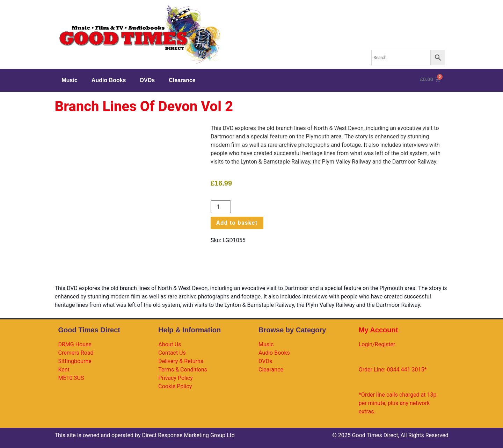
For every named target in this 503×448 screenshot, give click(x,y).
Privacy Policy (176, 378)
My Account (378, 330)
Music (70, 80)
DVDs (148, 80)
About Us (170, 344)
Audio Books (109, 80)
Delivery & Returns (181, 361)
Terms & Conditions (183, 370)
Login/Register (377, 344)
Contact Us (172, 353)
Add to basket (237, 223)
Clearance (182, 80)
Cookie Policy (175, 386)
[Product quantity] (221, 207)
